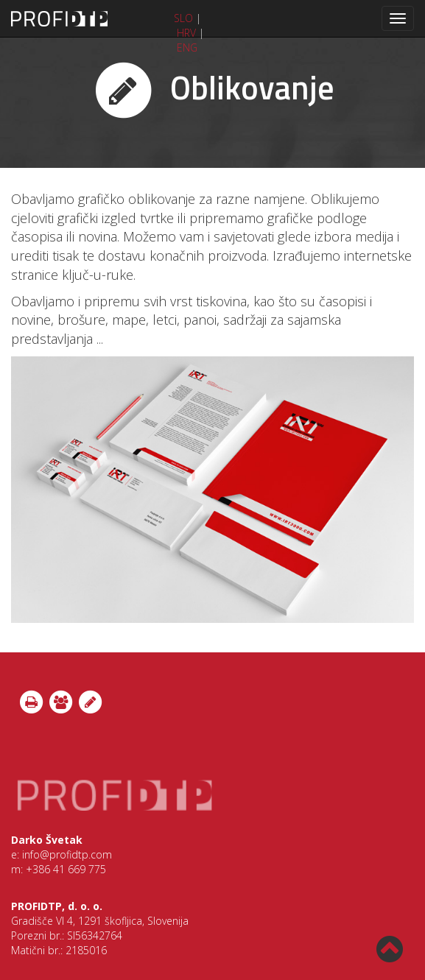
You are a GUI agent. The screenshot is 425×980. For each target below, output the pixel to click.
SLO (183, 18)
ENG (187, 47)
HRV (186, 33)
